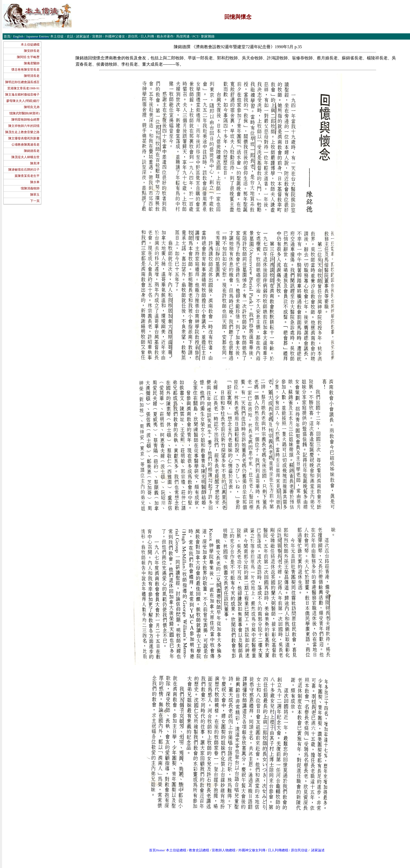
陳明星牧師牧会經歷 (25, 120)
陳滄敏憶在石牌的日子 (24, 170)
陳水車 (35, 182)
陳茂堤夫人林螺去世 (25, 157)
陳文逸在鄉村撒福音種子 (22, 95)
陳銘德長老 (32, 151)
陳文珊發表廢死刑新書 (24, 138)
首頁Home (157, 850)
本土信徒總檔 (30, 45)
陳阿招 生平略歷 (28, 57)
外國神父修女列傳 (252, 850)
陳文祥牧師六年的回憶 (24, 126)
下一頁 (35, 201)
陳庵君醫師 (32, 63)
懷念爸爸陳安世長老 (25, 70)
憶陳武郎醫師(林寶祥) (24, 113)
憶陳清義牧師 (30, 188)
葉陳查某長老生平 (27, 176)
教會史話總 (197, 850)
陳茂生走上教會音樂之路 (22, 132)
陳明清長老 (32, 76)
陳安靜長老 (32, 51)
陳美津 (35, 163)
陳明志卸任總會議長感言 (22, 82)
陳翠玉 (35, 195)
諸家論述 (318, 850)
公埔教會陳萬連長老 (25, 145)
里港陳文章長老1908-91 (23, 88)
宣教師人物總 (222, 850)
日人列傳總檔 (278, 850)
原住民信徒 (299, 850)
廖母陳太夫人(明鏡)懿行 (23, 101)
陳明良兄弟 (32, 107)
